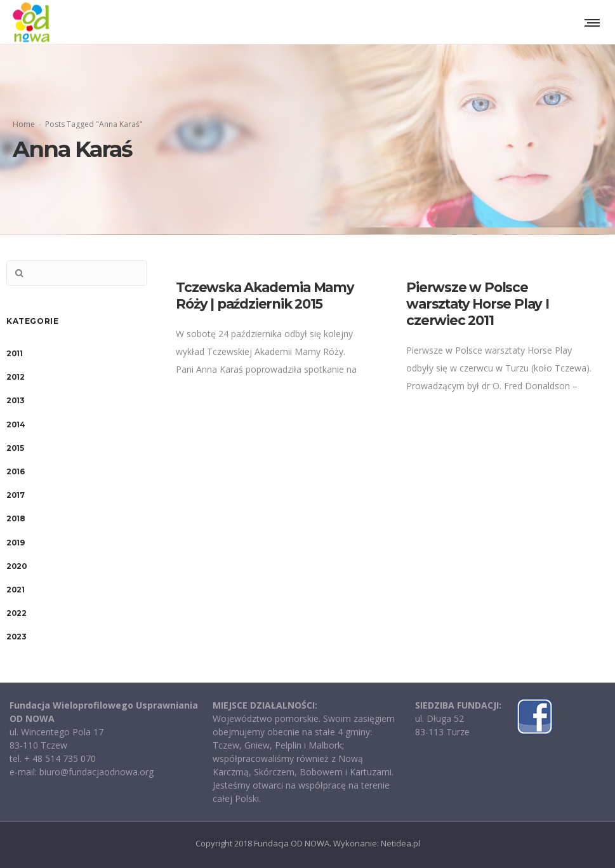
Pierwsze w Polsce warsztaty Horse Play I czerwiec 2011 (478, 304)
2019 (15, 543)
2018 (16, 518)
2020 (17, 566)
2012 (15, 377)
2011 (14, 353)
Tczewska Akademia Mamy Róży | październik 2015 (265, 296)
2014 (16, 424)
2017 (15, 495)
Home (24, 124)
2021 (15, 590)
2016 (15, 471)
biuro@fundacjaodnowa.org (96, 772)
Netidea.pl (400, 843)
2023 (16, 637)
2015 (15, 448)
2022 (16, 613)
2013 (15, 400)
